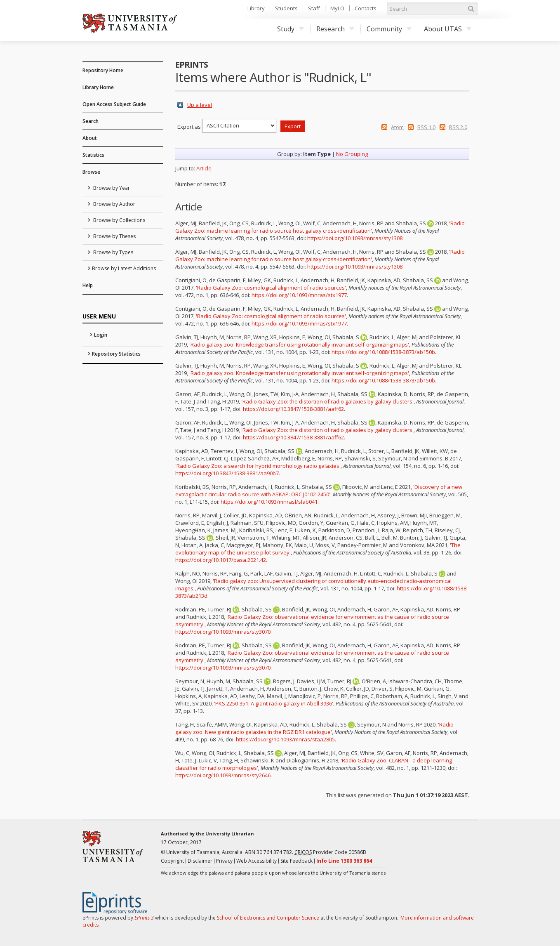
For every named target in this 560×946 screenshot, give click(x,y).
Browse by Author (114, 204)
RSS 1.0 (426, 127)
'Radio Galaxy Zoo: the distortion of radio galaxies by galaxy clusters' (327, 401)
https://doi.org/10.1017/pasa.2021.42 (221, 560)
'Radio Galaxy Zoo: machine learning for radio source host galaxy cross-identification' (320, 227)
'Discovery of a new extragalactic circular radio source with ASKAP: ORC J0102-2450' (319, 491)
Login (101, 335)
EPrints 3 (144, 918)
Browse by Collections (119, 220)
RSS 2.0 (458, 127)
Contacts (366, 8)
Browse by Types (113, 252)
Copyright (172, 861)
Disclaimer (200, 861)
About (90, 138)
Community (389, 29)
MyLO (337, 8)
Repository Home (103, 70)
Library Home (98, 87)
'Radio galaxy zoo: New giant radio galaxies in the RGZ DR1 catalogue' (314, 728)
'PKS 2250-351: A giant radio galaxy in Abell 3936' (274, 703)
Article (204, 168)
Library (256, 8)
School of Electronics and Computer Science (268, 918)
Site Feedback (296, 861)
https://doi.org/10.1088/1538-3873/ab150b (383, 352)
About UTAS (448, 29)
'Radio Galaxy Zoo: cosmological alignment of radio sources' (271, 288)
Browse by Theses (114, 236)
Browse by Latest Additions (124, 268)
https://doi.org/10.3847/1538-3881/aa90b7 (227, 473)
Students (286, 8)
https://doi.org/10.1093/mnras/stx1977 (299, 295)
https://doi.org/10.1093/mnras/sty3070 (223, 632)
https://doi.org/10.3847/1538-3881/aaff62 (293, 409)
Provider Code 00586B (330, 852)
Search (91, 121)
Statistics (93, 155)
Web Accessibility (256, 861)
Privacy (224, 861)
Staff (314, 8)
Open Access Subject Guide (114, 104)
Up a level (200, 105)
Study (291, 29)
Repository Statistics (116, 354)
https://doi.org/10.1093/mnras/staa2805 (285, 739)
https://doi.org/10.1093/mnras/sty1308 (355, 238)
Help (88, 285)
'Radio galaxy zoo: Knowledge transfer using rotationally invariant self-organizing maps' (299, 344)
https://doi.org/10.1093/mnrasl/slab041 (269, 502)
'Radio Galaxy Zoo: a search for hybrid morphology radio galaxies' (258, 466)
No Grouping (352, 154)
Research (335, 29)
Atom (397, 127)
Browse (91, 172)
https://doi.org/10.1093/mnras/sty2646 (223, 775)
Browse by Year (111, 188)
